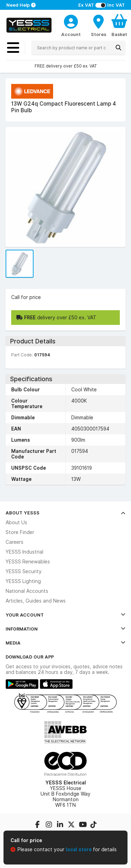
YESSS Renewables (28, 562)
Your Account (65, 615)
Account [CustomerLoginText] (71, 34)
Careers (14, 542)
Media (65, 643)
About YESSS (65, 513)
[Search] (118, 48)
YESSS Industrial (24, 552)
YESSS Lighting (23, 581)
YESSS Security (24, 571)
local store (79, 849)
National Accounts (27, 591)
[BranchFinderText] (99, 25)
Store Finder (20, 532)
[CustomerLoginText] (71, 21)
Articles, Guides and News (36, 601)
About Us (16, 522)
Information (65, 629)
